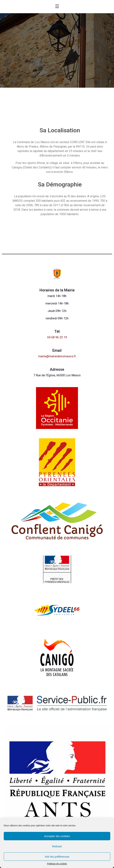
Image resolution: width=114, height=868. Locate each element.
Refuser (57, 846)
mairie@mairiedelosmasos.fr (57, 356)
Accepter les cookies (57, 836)
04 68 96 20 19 (57, 337)
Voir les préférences (57, 857)
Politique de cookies (57, 864)
